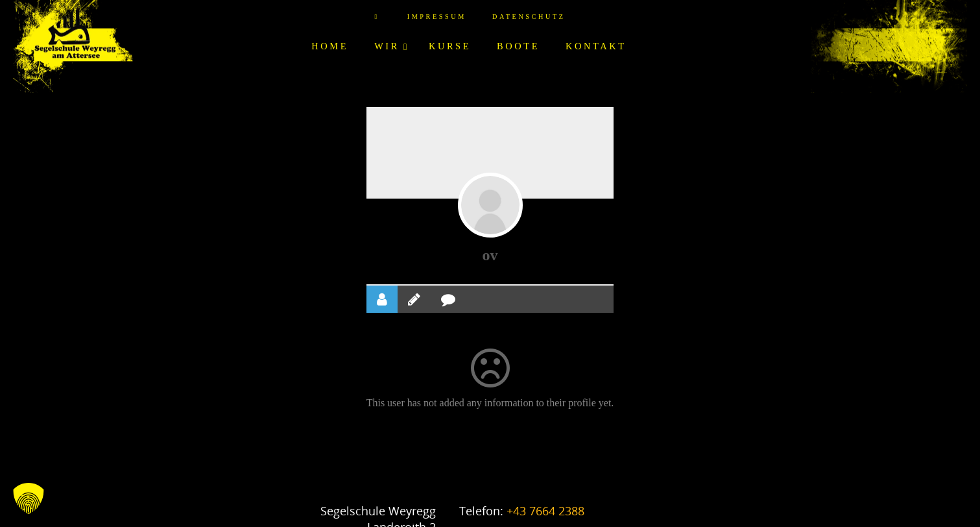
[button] (29, 498)
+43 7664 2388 (545, 510)
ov (490, 255)
